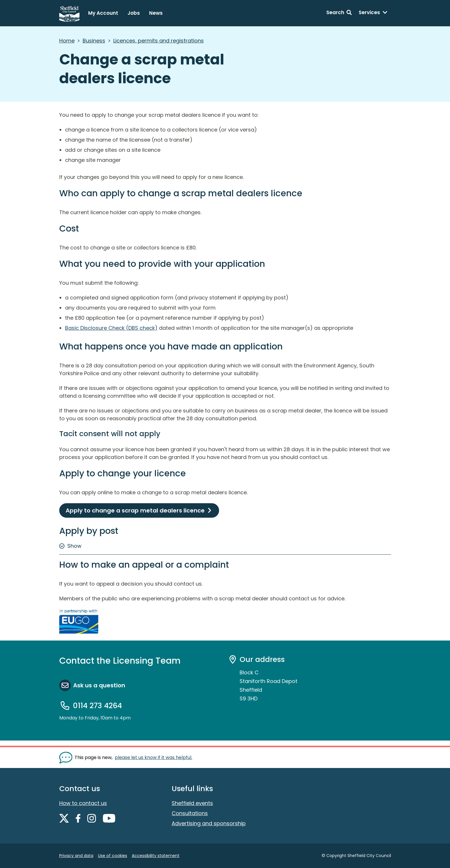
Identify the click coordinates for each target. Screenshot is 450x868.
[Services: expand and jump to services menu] (373, 13)
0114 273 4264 (98, 706)
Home (67, 41)
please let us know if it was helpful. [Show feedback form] (153, 757)
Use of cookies (113, 856)
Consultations (190, 813)
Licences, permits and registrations (159, 41)
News (156, 13)
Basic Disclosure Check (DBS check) (111, 328)
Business (94, 41)
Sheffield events (192, 803)
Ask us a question (99, 685)
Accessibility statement (156, 856)
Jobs (134, 13)
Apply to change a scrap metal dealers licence (135, 510)
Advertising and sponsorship (209, 823)
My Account (103, 13)
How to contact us (83, 803)
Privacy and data (76, 856)
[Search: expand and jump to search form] (339, 13)
